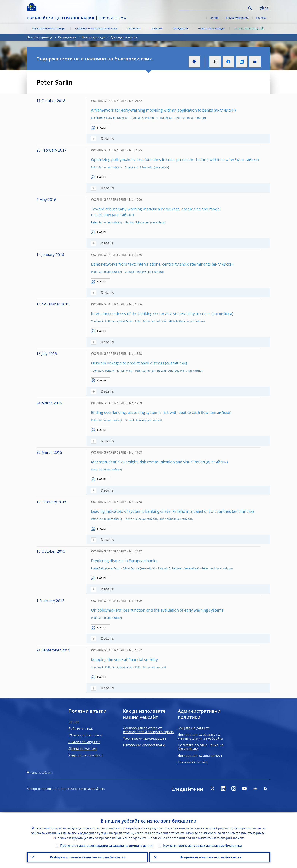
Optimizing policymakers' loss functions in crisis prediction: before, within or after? (164, 160)
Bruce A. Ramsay (135, 420)
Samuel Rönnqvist (136, 272)
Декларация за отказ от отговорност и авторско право (148, 730)
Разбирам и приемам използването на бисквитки (87, 857)
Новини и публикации (211, 29)
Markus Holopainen (137, 222)
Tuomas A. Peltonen (144, 118)
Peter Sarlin (182, 118)
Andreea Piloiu (178, 371)
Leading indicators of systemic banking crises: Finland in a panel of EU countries (161, 511)
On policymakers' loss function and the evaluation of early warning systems (157, 610)
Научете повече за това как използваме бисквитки (202, 845)
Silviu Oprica (131, 568)
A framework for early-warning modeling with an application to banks (152, 110)
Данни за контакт (83, 748)
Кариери (261, 18)
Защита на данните (194, 728)
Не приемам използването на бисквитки (210, 857)
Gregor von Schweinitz (139, 167)
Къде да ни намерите (86, 755)
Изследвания (180, 29)
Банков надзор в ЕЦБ (250, 28)
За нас (74, 722)
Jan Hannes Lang (102, 118)
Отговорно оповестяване (144, 745)
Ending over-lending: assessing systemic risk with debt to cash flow (150, 412)
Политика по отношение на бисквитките (201, 747)
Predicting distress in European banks (124, 561)
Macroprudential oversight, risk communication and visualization (148, 462)
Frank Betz (98, 568)
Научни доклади (93, 37)
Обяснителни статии (85, 735)
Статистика (134, 29)
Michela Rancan (179, 321)
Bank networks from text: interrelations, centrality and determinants (151, 264)
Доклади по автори (124, 37)
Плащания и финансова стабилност (96, 29)
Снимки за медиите (84, 742)
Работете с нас (81, 728)
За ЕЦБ (214, 18)
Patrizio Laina (133, 519)
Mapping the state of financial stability (124, 660)
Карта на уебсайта (42, 772)
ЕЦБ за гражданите (237, 18)
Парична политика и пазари (49, 29)
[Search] (228, 8)
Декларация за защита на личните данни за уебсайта (200, 736)
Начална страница (39, 37)
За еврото (157, 29)
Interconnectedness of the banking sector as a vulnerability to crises (151, 314)
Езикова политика (193, 762)
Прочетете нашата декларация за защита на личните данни (106, 845)
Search (250, 8)
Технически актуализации (144, 738)
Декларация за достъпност (200, 755)
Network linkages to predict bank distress (128, 363)
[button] (257, 8)
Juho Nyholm (168, 519)
